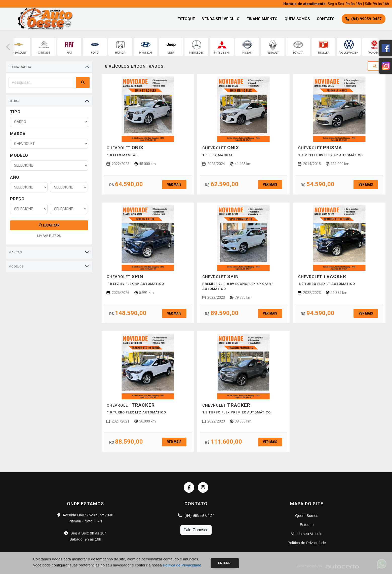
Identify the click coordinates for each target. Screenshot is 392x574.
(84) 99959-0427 (196, 515)
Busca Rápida (20, 67)
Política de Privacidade (307, 543)
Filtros (14, 101)
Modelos (16, 266)
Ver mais (174, 184)
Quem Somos (297, 19)
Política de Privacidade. (183, 565)
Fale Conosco (196, 530)
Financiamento (262, 19)
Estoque (186, 19)
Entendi (225, 563)
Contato (326, 19)
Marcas (15, 252)
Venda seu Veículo (221, 19)
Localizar (49, 225)
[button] (8, 47)
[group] (18, 47)
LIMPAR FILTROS (49, 236)
